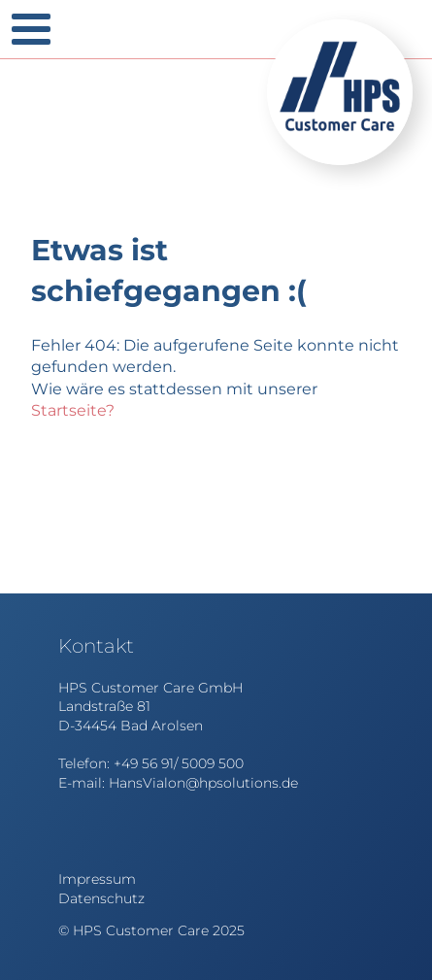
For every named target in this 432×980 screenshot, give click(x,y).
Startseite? (73, 410)
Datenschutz (101, 898)
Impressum (97, 879)
